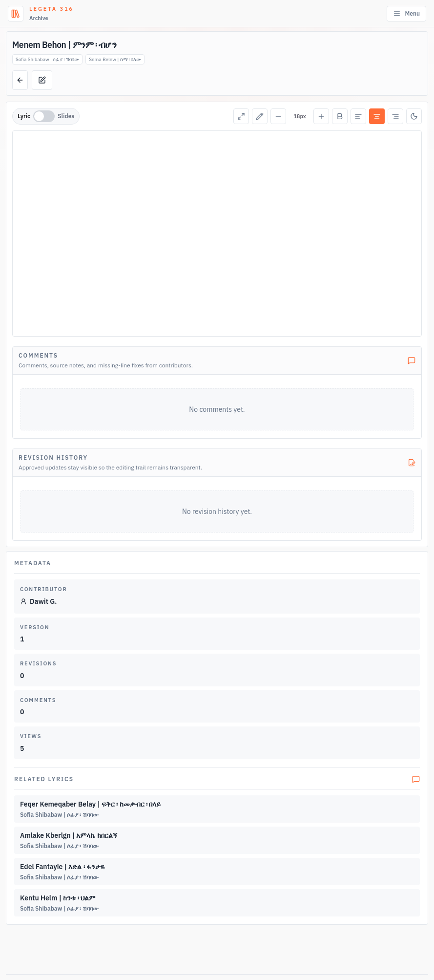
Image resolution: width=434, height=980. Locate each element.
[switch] (44, 116)
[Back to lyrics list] (20, 80)
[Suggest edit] (42, 80)
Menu (406, 14)
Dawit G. (38, 601)
